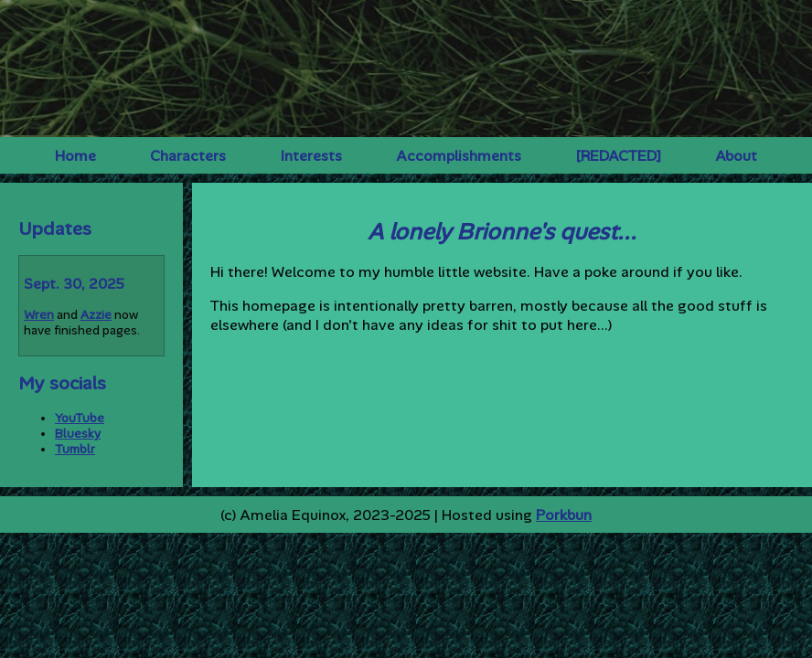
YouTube (80, 418)
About (736, 156)
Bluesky (78, 434)
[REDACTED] (619, 156)
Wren (39, 315)
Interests (311, 156)
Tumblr (75, 449)
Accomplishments (459, 156)
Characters (188, 156)
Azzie (96, 315)
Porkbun (564, 515)
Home (75, 156)
